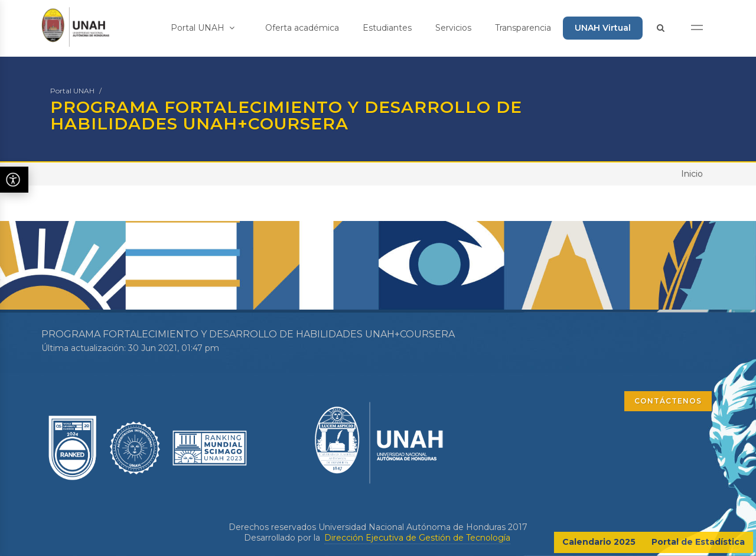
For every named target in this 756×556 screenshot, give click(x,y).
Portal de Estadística (698, 542)
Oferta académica (302, 28)
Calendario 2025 (599, 542)
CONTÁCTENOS (668, 401)
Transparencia (523, 28)
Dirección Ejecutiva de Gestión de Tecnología (417, 538)
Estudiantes (387, 28)
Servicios (453, 28)
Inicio (692, 174)
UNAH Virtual (603, 28)
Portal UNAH (203, 28)
